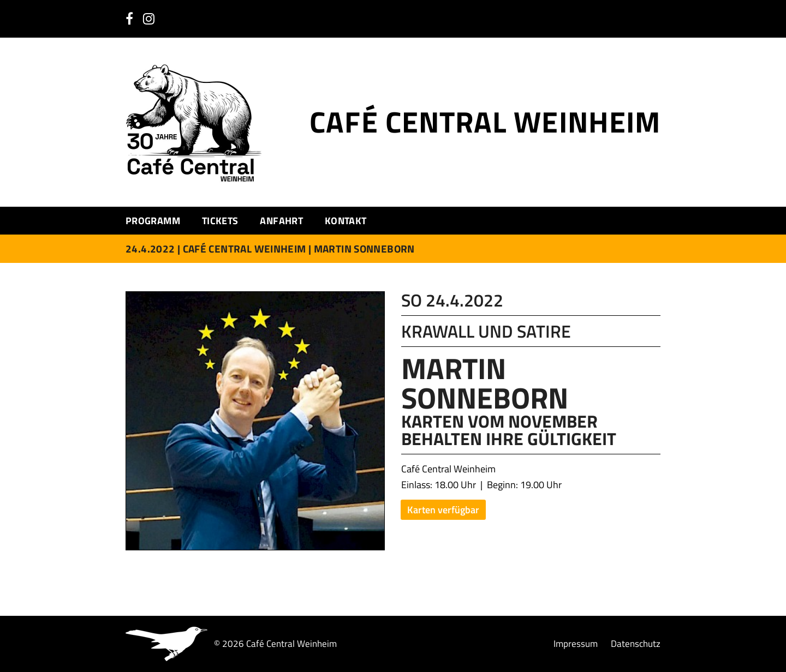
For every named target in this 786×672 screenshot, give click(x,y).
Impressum (576, 644)
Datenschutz (636, 644)
